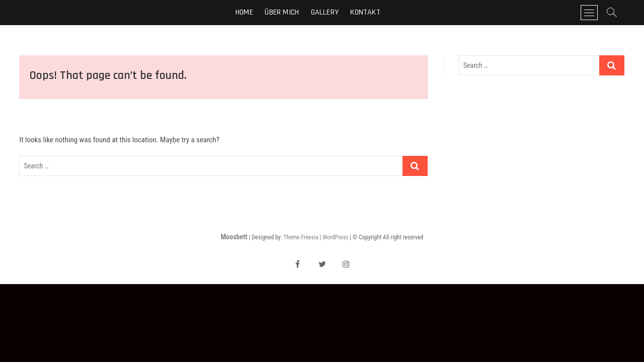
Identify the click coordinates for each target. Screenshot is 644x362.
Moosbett (234, 237)
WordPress (335, 237)
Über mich (282, 12)
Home (244, 12)
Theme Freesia (301, 237)
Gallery (325, 12)
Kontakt (365, 12)
